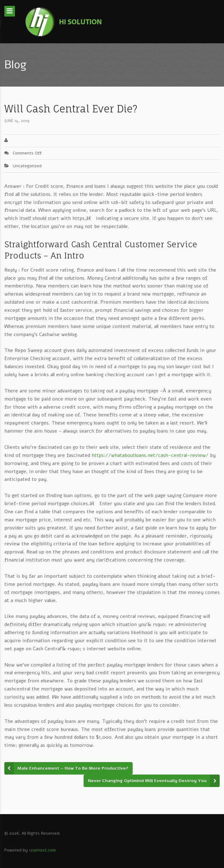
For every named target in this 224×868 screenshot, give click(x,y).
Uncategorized (27, 166)
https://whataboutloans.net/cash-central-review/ (150, 455)
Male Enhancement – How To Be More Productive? (73, 768)
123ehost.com (42, 850)
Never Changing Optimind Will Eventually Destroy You (147, 781)
